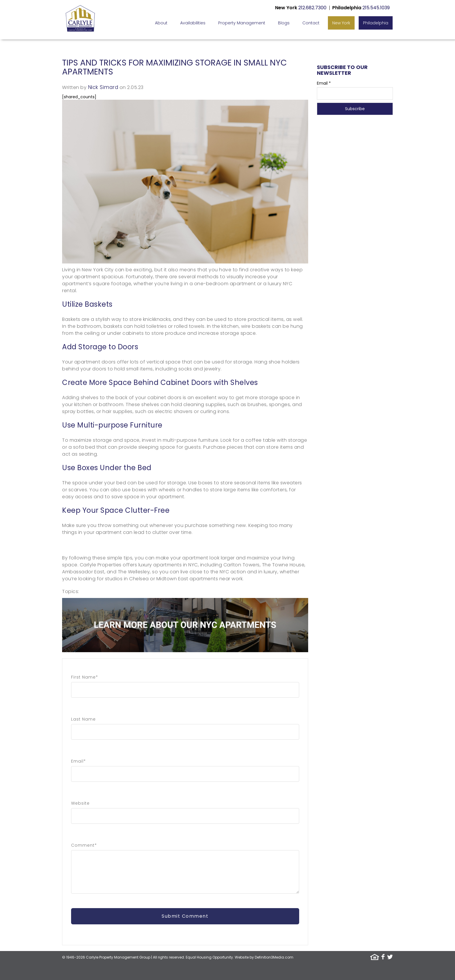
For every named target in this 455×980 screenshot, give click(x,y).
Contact (311, 23)
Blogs (284, 23)
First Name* (85, 677)
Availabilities (193, 23)
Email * (324, 83)
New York (341, 23)
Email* (78, 761)
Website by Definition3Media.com (264, 957)
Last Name (83, 719)
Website (80, 803)
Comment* (84, 845)
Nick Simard (103, 87)
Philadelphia (376, 23)
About (161, 23)
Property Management (242, 23)
